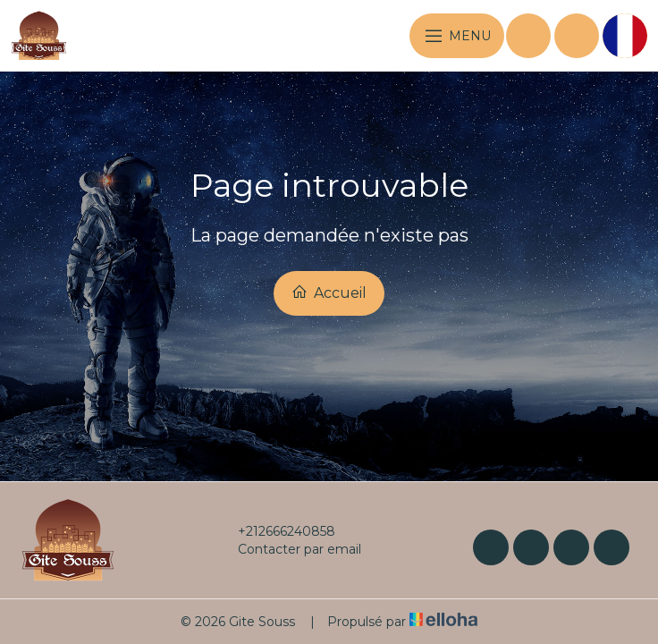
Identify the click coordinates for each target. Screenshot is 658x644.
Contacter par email (289, 549)
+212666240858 (276, 531)
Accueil (329, 292)
